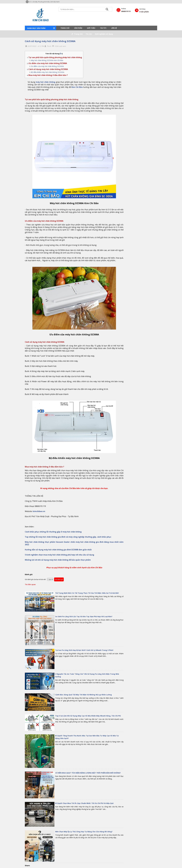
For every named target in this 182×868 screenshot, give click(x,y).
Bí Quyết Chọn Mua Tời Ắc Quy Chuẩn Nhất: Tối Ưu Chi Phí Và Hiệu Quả (84, 803)
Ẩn (61, 54)
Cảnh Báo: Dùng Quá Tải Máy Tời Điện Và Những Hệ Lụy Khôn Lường (84, 695)
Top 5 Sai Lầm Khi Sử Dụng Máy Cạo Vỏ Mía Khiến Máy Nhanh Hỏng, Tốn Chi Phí (88, 716)
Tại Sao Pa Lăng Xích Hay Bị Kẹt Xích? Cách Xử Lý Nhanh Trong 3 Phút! (84, 650)
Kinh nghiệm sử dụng (104, 34)
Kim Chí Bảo (77, 87)
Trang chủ (65, 28)
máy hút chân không (45, 82)
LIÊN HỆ (114, 28)
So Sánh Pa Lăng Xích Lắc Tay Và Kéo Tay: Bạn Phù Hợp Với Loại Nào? (84, 616)
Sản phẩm (78, 28)
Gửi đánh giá (59, 579)
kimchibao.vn (39, 511)
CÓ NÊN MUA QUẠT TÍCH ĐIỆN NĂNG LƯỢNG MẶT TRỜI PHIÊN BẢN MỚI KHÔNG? (88, 773)
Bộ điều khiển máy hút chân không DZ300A (47, 72)
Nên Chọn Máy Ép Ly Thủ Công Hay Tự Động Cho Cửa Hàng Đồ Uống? (84, 832)
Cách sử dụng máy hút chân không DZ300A (50, 41)
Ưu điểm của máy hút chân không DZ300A (47, 66)
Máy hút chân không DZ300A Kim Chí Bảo (47, 60)
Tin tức (103, 28)
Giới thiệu (91, 28)
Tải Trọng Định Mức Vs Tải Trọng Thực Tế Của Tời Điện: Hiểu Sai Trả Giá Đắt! (87, 593)
